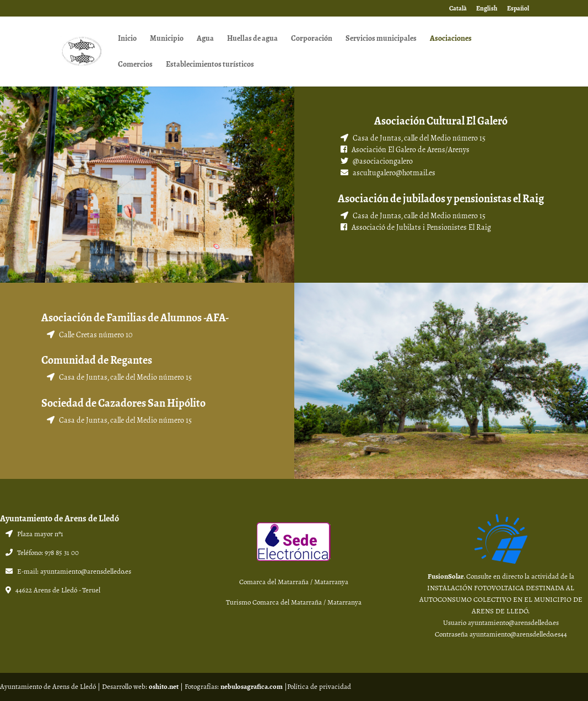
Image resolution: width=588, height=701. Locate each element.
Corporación (312, 39)
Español (518, 9)
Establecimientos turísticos (210, 65)
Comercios (135, 65)
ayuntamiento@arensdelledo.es (86, 571)
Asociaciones (451, 39)
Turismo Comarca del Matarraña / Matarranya (294, 602)
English (487, 9)
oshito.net (164, 687)
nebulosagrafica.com (252, 687)
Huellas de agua (252, 39)
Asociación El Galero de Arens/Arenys (410, 150)
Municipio (167, 39)
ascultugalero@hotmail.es (394, 173)
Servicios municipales (381, 39)
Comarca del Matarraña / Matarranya (294, 582)
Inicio (127, 39)
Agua (205, 39)
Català (458, 9)
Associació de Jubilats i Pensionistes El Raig (421, 227)
